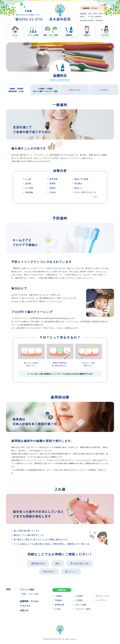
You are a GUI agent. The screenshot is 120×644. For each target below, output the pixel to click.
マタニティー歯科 (83, 609)
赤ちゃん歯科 (81, 605)
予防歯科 (58, 600)
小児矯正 (79, 600)
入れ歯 (58, 609)
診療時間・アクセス (90, 8)
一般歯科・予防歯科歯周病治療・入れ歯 (16, 90)
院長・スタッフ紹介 (31, 594)
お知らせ (24, 610)
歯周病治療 (59, 605)
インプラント (104, 90)
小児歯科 (79, 596)
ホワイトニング (75, 90)
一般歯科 (58, 596)
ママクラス (25, 606)
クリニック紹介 (27, 589)
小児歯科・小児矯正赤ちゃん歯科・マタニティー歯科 (45, 90)
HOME (8, 589)
